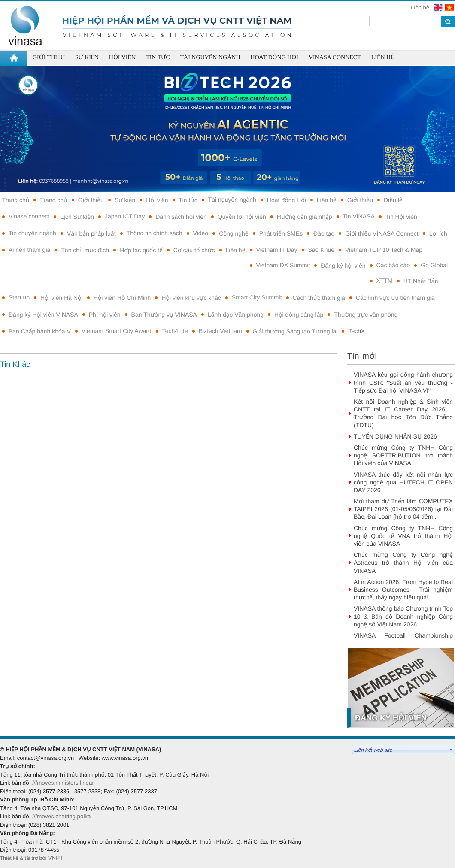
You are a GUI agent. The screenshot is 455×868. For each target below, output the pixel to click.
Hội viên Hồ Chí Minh (122, 298)
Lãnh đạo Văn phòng (236, 315)
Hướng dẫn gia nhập (305, 217)
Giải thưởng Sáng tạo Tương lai (295, 331)
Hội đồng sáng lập (299, 315)
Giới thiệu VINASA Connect (382, 233)
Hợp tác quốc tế (141, 250)
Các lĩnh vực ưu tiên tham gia (395, 298)
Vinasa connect (29, 216)
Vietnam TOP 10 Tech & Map (384, 250)
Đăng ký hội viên (343, 266)
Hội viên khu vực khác (191, 298)
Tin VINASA (359, 216)
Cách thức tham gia (319, 298)
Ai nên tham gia (29, 250)
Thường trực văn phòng (366, 315)
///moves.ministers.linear (63, 783)
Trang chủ (16, 200)
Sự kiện (125, 200)
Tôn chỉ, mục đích (85, 250)
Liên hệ (421, 8)
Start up (19, 297)
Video (201, 233)
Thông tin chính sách (155, 233)
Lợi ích (438, 233)
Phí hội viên (105, 315)
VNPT (56, 858)
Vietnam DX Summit (283, 265)
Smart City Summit (257, 297)
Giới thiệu (91, 200)
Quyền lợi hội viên (242, 217)
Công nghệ (234, 233)
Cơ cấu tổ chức (194, 250)
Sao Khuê (322, 250)
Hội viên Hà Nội (62, 298)
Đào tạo (324, 233)
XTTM (385, 281)
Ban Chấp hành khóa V (40, 331)
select (451, 750)
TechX (356, 331)
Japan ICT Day (125, 216)
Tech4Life (175, 331)
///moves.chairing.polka (61, 816)
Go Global (434, 265)
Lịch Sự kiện (77, 217)
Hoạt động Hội (287, 200)
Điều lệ (393, 200)
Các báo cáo (393, 265)
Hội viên (157, 200)
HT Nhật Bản (421, 281)
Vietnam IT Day (277, 250)
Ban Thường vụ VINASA (164, 315)
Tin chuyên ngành (32, 233)
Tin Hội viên (401, 217)
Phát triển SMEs (281, 233)
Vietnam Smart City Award (117, 331)
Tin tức (188, 200)
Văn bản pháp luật (91, 233)
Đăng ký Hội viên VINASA (43, 315)
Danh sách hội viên (181, 217)
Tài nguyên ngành (232, 200)
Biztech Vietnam (220, 331)
